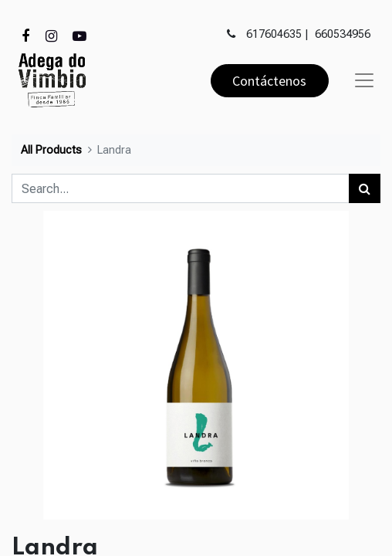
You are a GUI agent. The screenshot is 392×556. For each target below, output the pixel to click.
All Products (51, 150)
